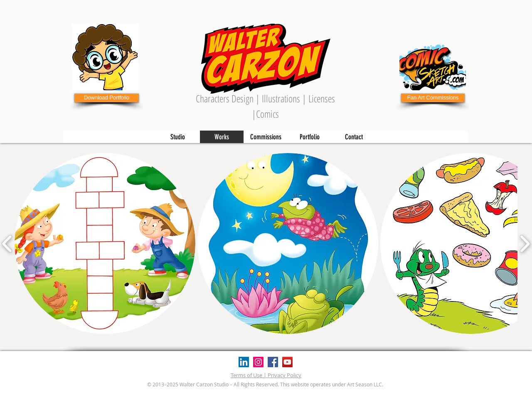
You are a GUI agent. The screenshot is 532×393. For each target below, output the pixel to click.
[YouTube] (287, 362)
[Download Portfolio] (107, 98)
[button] (105, 243)
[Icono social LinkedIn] (244, 362)
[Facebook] (273, 362)
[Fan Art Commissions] (433, 98)
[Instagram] (258, 362)
